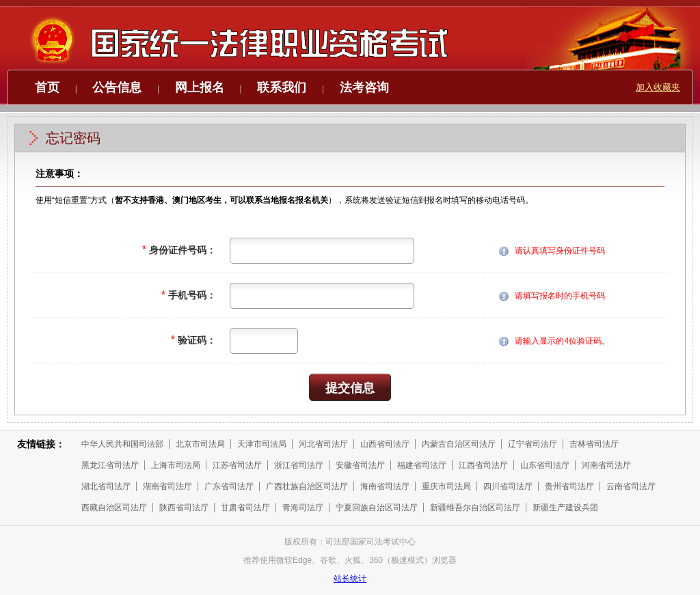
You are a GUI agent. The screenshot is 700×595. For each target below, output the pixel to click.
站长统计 (350, 579)
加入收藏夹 (658, 87)
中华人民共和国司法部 (122, 444)
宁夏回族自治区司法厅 (377, 508)
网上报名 (200, 87)
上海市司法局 (176, 465)
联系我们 (282, 87)
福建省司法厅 (422, 465)
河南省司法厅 (606, 465)
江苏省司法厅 (237, 465)
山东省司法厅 (545, 465)
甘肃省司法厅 (245, 508)
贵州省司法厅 (569, 486)
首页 (47, 87)
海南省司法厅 (385, 486)
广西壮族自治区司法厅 (307, 486)
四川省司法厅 (508, 486)
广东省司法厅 (229, 486)
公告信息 (117, 87)
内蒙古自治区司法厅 (459, 444)
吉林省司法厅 (594, 444)
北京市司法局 (200, 444)
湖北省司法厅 (106, 486)
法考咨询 (364, 87)
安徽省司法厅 (360, 465)
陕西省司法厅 (184, 508)
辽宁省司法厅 (533, 444)
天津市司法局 (262, 444)
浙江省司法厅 (299, 465)
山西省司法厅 (385, 444)
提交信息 (350, 388)
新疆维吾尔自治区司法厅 (475, 508)
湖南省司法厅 (167, 486)
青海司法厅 (303, 508)
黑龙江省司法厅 (110, 465)
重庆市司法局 (446, 486)
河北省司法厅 (323, 444)
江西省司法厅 (483, 465)
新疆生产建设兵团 (565, 508)
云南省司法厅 (631, 486)
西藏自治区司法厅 (114, 508)
